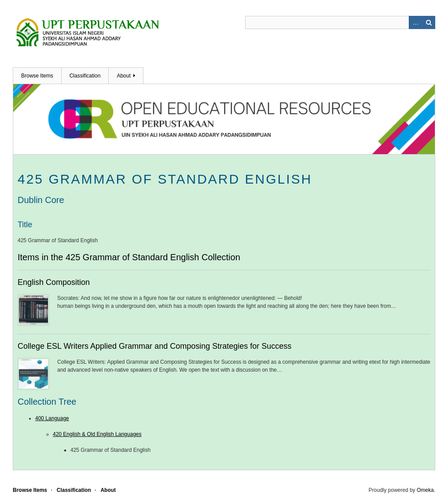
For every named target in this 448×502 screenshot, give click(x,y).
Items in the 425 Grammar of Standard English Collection (129, 257)
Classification (85, 76)
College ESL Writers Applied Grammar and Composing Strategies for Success (154, 346)
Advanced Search (415, 22)
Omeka (425, 490)
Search (429, 22)
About (123, 76)
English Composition (54, 282)
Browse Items (37, 76)
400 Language (52, 418)
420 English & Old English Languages (97, 434)
